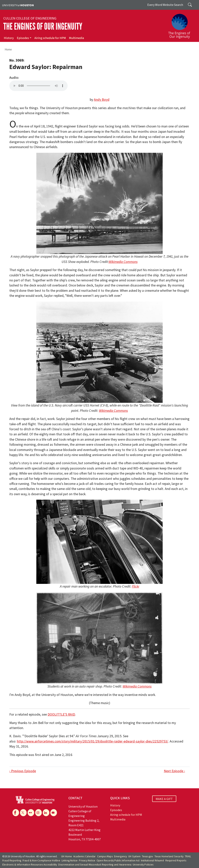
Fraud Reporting (12, 860)
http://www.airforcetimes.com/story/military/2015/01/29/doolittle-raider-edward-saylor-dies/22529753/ (93, 741)
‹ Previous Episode (23, 771)
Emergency (121, 856)
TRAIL (188, 856)
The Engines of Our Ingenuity (43, 26)
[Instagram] (38, 813)
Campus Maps (105, 856)
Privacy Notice (87, 860)
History (9, 38)
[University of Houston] (18, 5)
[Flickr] (31, 813)
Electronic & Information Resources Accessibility (30, 865)
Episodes (23, 38)
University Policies (143, 865)
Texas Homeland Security (169, 856)
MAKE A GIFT (164, 799)
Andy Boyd (102, 100)
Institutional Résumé (152, 860)
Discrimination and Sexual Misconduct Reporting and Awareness (95, 865)
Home (8, 49)
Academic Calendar (84, 856)
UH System (134, 856)
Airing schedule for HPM (50, 38)
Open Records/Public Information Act (118, 860)
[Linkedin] (46, 813)
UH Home (67, 856)
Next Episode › (174, 771)
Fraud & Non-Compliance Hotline (41, 860)
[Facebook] (16, 813)
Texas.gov (148, 856)
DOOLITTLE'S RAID (61, 714)
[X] (23, 813)
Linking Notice (70, 860)
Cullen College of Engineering (30, 18)
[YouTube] (54, 813)
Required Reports (176, 860)
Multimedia (76, 38)
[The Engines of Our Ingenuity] (182, 24)
